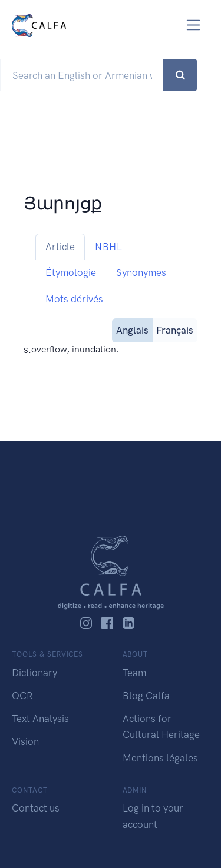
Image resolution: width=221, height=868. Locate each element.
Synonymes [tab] (141, 272)
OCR (22, 696)
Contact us (36, 808)
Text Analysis (40, 719)
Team (134, 673)
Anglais (132, 329)
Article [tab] (60, 247)
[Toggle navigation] (194, 25)
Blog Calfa (146, 696)
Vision (25, 741)
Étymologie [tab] (71, 272)
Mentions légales (160, 758)
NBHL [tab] (108, 247)
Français (175, 329)
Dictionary (34, 673)
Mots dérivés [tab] (74, 299)
